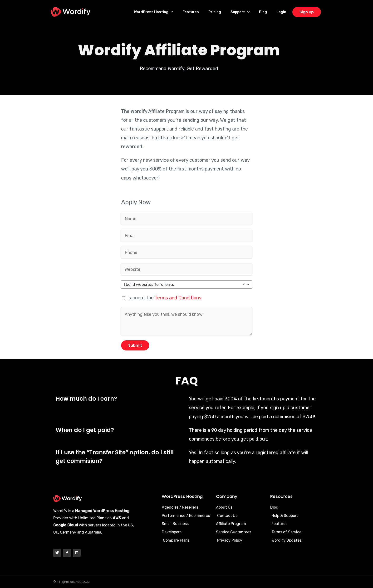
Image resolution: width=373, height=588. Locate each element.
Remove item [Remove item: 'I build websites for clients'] (244, 284)
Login (281, 12)
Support (240, 12)
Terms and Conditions (178, 298)
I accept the (164, 298)
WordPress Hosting (153, 12)
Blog (263, 12)
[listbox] (186, 284)
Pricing (215, 12)
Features (191, 12)
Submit (135, 345)
